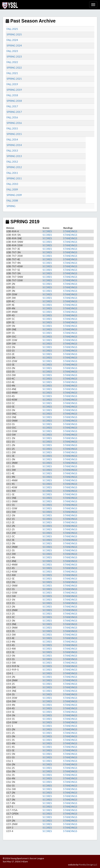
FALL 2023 (12, 51)
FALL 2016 (12, 117)
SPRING (11, 206)
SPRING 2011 (14, 178)
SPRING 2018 (14, 101)
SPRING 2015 (14, 134)
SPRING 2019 (14, 90)
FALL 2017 (12, 106)
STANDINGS (70, 231)
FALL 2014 (12, 140)
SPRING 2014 (14, 145)
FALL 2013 (12, 151)
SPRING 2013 (14, 156)
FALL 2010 (12, 184)
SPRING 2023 (14, 57)
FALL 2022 (12, 62)
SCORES (47, 231)
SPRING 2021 (14, 79)
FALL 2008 (12, 201)
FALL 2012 (12, 162)
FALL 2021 (12, 73)
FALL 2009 (12, 189)
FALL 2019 (12, 84)
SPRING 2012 (14, 167)
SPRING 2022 (14, 68)
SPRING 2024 (14, 46)
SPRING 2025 (14, 34)
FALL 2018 (12, 95)
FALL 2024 (12, 40)
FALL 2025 (12, 29)
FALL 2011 (12, 173)
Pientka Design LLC (88, 865)
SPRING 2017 (14, 112)
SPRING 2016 (14, 123)
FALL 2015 (12, 128)
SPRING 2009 (14, 195)
